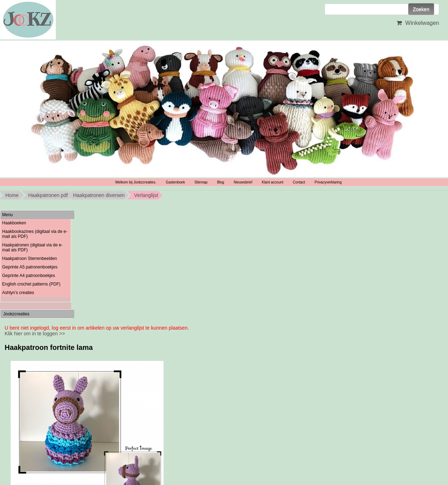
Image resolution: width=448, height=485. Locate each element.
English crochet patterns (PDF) (31, 284)
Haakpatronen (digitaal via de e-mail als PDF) (32, 247)
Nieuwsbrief (243, 182)
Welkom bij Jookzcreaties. (136, 182)
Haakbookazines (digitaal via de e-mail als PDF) (35, 234)
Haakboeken (14, 223)
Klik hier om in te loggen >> (35, 334)
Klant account (273, 182)
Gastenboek (175, 182)
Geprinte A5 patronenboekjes (30, 267)
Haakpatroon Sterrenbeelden (30, 259)
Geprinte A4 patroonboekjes (29, 276)
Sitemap (201, 182)
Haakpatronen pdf (48, 195)
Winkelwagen (417, 23)
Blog (220, 182)
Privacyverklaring (328, 182)
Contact (299, 182)
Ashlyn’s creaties (18, 293)
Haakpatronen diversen (99, 195)
